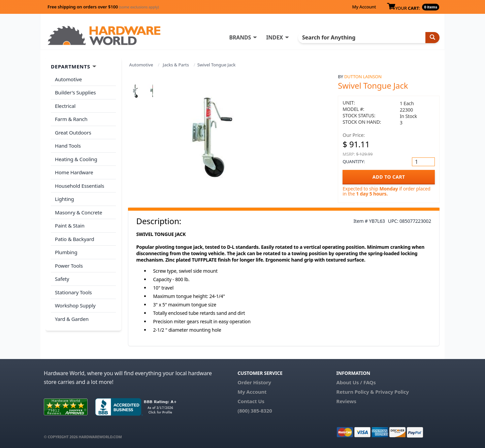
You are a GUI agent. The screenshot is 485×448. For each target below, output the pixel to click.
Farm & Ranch (71, 119)
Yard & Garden (72, 319)
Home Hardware (74, 172)
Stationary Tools (73, 292)
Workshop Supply (75, 305)
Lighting (64, 199)
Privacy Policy (392, 392)
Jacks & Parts (176, 65)
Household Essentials (79, 186)
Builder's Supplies (75, 92)
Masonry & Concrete (78, 212)
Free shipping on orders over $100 (103, 7)
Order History (254, 382)
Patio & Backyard (74, 239)
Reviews (346, 401)
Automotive (141, 65)
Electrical (65, 106)
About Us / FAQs (356, 382)
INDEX (274, 37)
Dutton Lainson (363, 77)
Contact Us (251, 401)
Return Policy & (355, 392)
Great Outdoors (73, 132)
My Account (364, 7)
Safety (62, 279)
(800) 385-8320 (255, 411)
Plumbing (66, 252)
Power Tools (69, 266)
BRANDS (240, 37)
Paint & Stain (70, 226)
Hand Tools (68, 146)
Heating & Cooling (76, 159)
